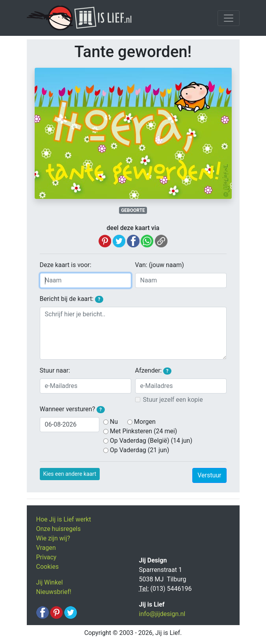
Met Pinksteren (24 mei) (144, 431)
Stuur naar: (55, 370)
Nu (114, 422)
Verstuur (209, 475)
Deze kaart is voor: (66, 265)
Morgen (145, 422)
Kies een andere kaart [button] (70, 474)
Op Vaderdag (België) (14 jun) (151, 441)
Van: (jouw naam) (160, 265)
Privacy (47, 557)
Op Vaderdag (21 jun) (140, 450)
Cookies (47, 567)
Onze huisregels (59, 529)
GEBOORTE (133, 210)
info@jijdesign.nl (162, 614)
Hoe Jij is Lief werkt (64, 519)
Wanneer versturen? (72, 409)
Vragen (46, 548)
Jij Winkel (50, 582)
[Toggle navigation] (229, 18)
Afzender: (153, 371)
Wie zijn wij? (53, 538)
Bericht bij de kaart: (72, 299)
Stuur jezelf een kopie (173, 400)
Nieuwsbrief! (54, 592)
